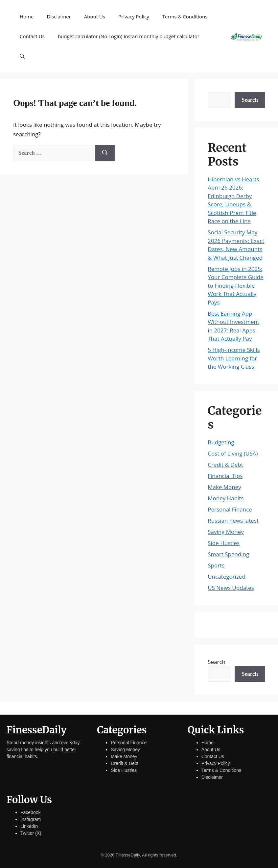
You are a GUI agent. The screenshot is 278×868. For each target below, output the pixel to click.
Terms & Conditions (185, 16)
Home (27, 16)
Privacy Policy (134, 16)
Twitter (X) (31, 833)
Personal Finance (230, 509)
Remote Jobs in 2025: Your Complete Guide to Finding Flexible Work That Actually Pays (235, 286)
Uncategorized (227, 577)
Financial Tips (225, 476)
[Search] (105, 153)
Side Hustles (224, 543)
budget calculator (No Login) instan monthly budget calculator (129, 36)
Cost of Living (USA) (233, 453)
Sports (216, 565)
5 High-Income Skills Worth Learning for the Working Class (234, 358)
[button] (22, 56)
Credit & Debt (225, 465)
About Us (95, 16)
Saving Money (226, 532)
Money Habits (226, 498)
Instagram (31, 819)
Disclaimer (59, 16)
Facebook (30, 812)
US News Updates (231, 588)
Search (250, 100)
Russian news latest (233, 521)
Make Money (224, 487)
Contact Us (32, 36)
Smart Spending (228, 554)
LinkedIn (29, 826)
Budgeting (221, 442)
